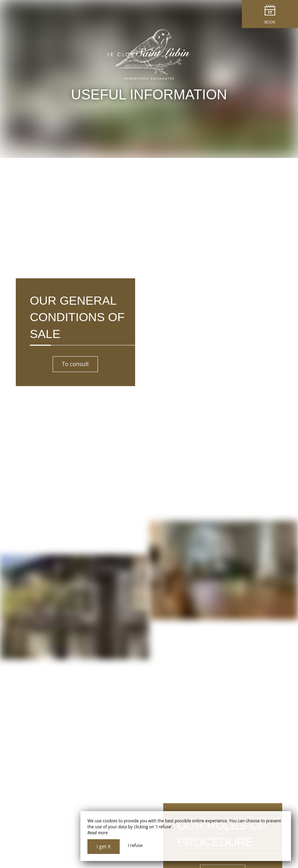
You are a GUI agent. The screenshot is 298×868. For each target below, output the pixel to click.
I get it (104, 846)
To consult (75, 364)
